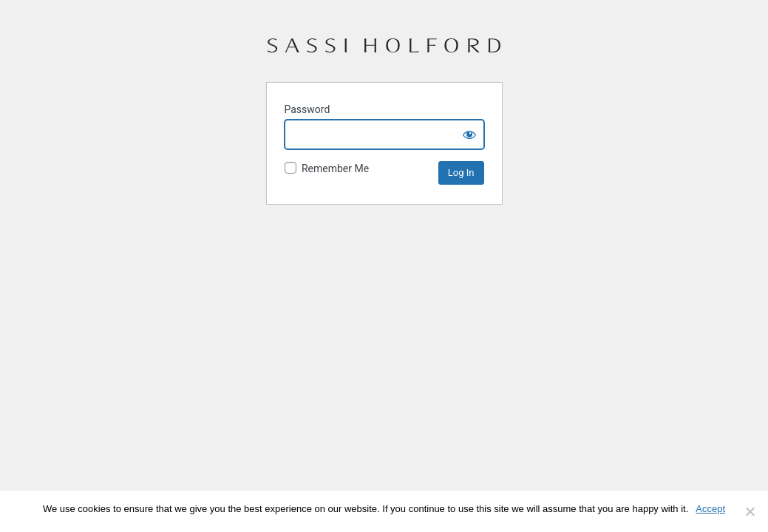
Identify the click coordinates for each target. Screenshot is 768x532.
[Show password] (469, 134)
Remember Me (327, 168)
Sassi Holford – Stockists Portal (384, 51)
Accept (710, 509)
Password (307, 109)
